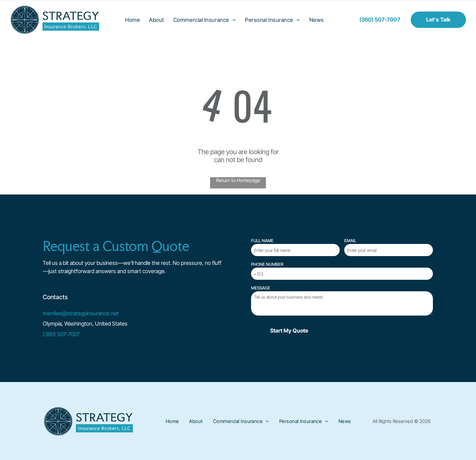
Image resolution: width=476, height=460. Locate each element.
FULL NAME (262, 240)
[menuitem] (133, 20)
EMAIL (350, 240)
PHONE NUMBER (267, 264)
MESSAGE (261, 288)
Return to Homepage (238, 180)
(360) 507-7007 (61, 334)
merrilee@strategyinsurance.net (81, 313)
